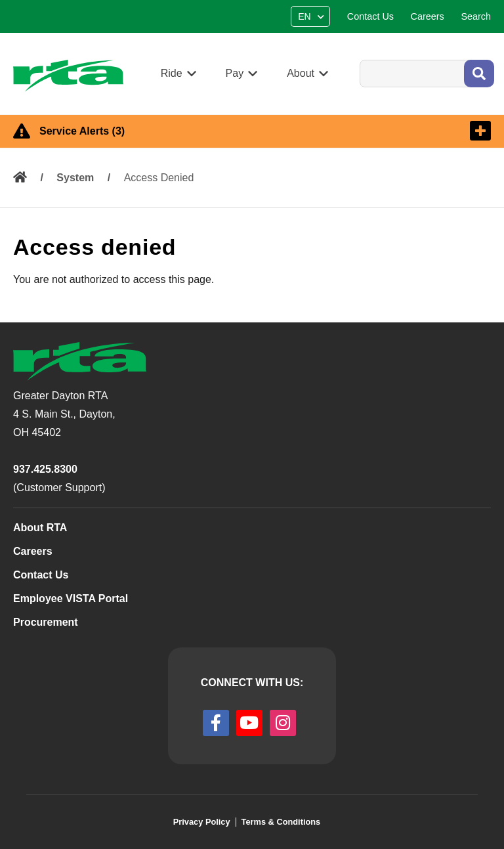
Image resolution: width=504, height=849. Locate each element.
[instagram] (283, 723)
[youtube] (249, 723)
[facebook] (216, 723)
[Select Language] (312, 16)
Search (359, 59)
